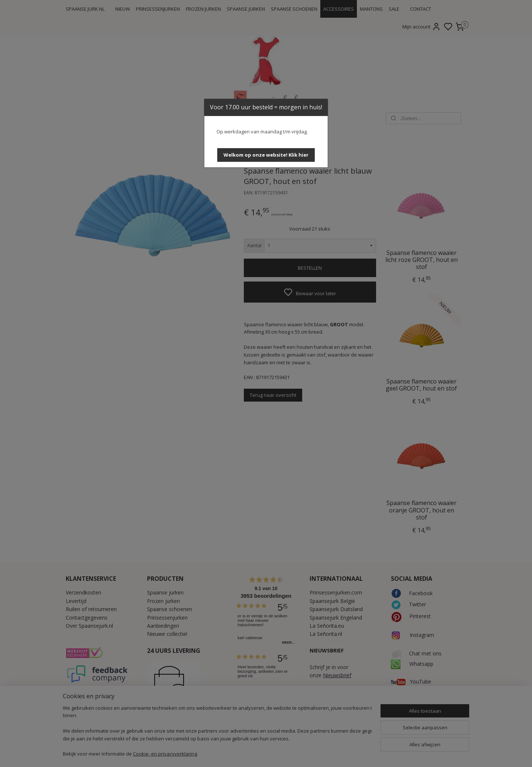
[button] (266, 155)
